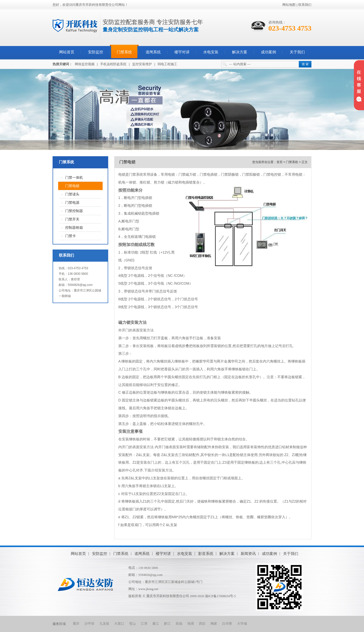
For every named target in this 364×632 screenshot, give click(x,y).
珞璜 (191, 624)
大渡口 (119, 624)
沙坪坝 (89, 624)
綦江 (156, 624)
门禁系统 (124, 52)
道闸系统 (153, 52)
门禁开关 (72, 219)
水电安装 (211, 52)
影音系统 (206, 554)
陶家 (214, 624)
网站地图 (289, 5)
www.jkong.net (148, 589)
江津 (144, 624)
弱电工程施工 (167, 64)
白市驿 (227, 624)
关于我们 (297, 52)
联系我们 (305, 5)
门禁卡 (71, 236)
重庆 (76, 624)
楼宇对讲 (182, 52)
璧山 (132, 624)
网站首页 (67, 52)
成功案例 (268, 52)
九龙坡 (104, 624)
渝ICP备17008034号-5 (220, 596)
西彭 (202, 624)
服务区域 (59, 624)
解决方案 (240, 52)
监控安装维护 (142, 64)
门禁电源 (72, 203)
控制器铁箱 (74, 228)
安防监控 (96, 52)
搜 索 (305, 64)
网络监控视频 (85, 64)
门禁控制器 (74, 211)
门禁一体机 (74, 178)
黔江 (167, 624)
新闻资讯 (248, 554)
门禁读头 (72, 194)
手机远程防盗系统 (113, 64)
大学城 (242, 624)
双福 (179, 624)
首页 (280, 162)
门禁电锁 (72, 186)
